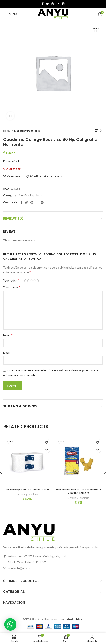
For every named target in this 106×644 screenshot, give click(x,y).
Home (7, 131)
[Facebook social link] (43, 4)
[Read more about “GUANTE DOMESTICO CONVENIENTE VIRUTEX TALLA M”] (97, 450)
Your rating (11, 280)
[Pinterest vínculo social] (53, 4)
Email (7, 352)
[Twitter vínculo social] (47, 4)
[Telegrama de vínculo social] (63, 4)
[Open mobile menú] (10, 14)
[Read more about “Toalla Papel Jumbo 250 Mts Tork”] (46, 450)
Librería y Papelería (27, 131)
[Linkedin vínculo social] (58, 4)
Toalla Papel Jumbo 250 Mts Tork (28, 489)
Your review (12, 287)
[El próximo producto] (101, 131)
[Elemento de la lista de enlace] (53, 562)
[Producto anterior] (93, 131)
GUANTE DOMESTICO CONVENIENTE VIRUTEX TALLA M (78, 491)
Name (8, 335)
